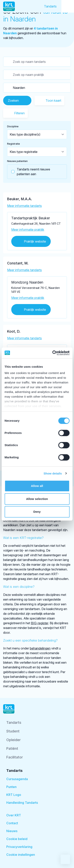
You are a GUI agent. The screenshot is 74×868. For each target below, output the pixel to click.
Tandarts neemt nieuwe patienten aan (29, 172)
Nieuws (12, 831)
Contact (12, 823)
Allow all (37, 486)
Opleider (14, 740)
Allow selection (37, 499)
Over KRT (14, 815)
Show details (53, 473)
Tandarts (50, 6)
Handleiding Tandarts (22, 803)
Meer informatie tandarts (24, 206)
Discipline (13, 126)
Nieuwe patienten (17, 161)
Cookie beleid (17, 839)
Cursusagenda (17, 779)
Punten (11, 787)
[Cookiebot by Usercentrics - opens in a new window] (53, 353)
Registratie (14, 144)
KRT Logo (14, 795)
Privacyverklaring (19, 847)
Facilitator (15, 757)
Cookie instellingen (21, 855)
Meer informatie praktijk (28, 230)
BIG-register (40, 623)
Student (13, 731)
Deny (37, 512)
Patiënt (12, 748)
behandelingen (40, 648)
